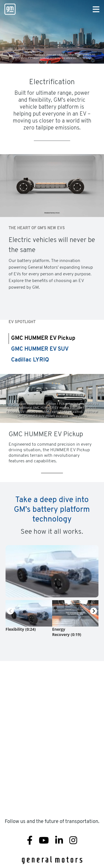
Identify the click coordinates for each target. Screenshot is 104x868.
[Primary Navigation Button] (96, 10)
